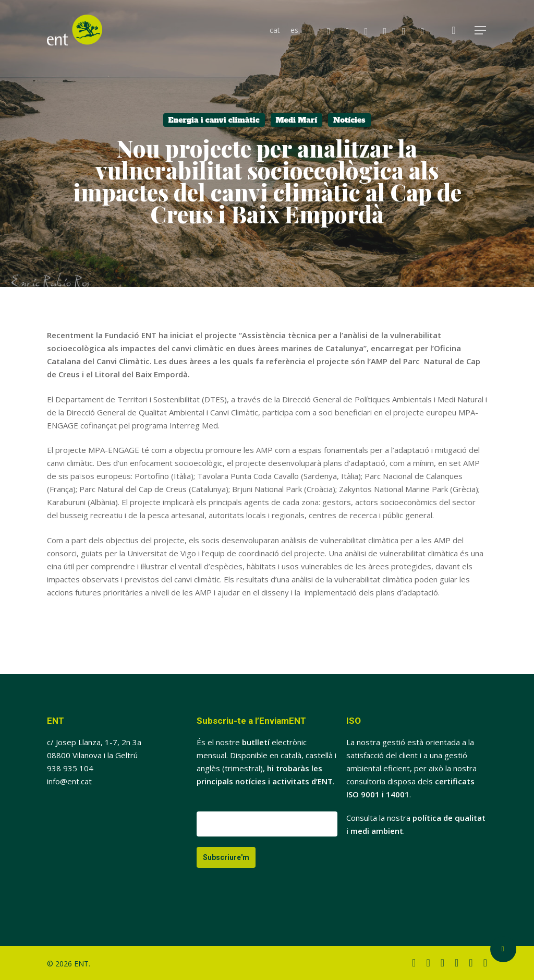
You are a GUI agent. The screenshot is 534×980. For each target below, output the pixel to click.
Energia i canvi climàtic (214, 120)
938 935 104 (70, 768)
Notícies (349, 120)
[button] (481, 31)
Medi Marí (296, 120)
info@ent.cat (69, 781)
